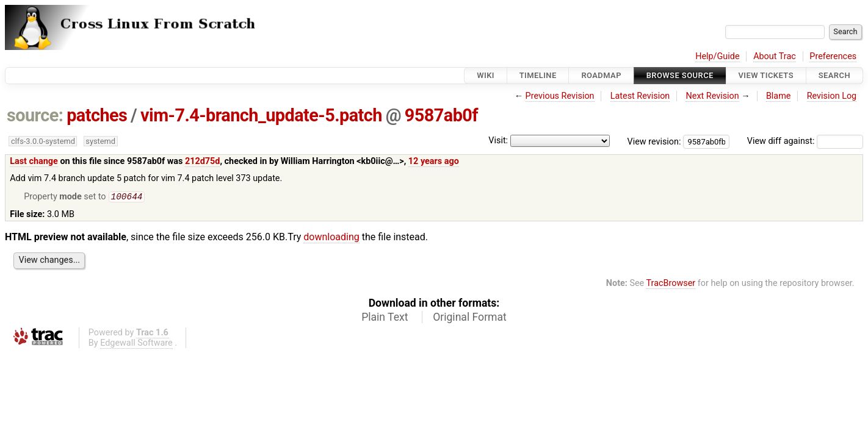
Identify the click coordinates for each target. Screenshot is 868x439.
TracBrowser (671, 284)
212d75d (203, 161)
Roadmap (601, 75)
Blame (779, 96)
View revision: (654, 141)
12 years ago (434, 161)
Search (834, 75)
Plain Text (385, 318)
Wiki (486, 75)
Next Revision (712, 96)
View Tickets (766, 75)
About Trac (775, 56)
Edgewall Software (136, 344)
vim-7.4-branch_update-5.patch (261, 115)
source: (35, 115)
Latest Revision (640, 96)
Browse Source (680, 75)
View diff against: (805, 141)
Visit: (498, 141)
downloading (331, 238)
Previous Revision (560, 96)
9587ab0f (441, 115)
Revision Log (832, 96)
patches (97, 115)
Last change (34, 161)
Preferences (833, 56)
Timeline (538, 75)
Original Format (470, 318)
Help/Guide (717, 56)
